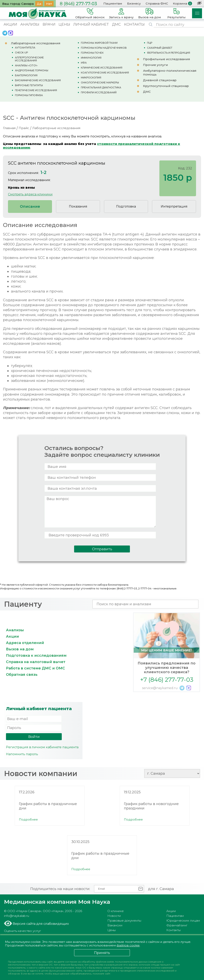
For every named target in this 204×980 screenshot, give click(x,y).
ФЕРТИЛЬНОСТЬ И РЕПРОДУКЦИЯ (169, 53)
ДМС (117, 24)
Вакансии (115, 925)
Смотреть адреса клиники (30, 194)
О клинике (116, 911)
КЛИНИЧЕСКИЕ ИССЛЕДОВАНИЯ (102, 68)
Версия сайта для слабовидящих (40, 924)
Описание (30, 207)
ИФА (84, 63)
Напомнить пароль (22, 754)
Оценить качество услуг (22, 931)
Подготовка (126, 206)
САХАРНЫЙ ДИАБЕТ (160, 48)
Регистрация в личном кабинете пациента (42, 747)
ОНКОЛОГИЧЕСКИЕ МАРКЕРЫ (100, 83)
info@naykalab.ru (17, 916)
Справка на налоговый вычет (36, 662)
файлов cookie (130, 945)
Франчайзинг (177, 925)
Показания (78, 206)
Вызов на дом (20, 649)
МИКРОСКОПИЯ (91, 78)
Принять (102, 953)
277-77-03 (78, 4)
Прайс (24, 128)
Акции (12, 636)
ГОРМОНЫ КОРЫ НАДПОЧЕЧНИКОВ (104, 48)
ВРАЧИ (49, 24)
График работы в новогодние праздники (151, 806)
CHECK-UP (22, 53)
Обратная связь (22, 675)
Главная (9, 128)
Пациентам (113, 3)
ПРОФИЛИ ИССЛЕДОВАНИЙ (99, 92)
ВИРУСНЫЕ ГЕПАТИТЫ (29, 85)
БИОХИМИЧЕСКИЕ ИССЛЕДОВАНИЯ (38, 80)
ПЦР (150, 43)
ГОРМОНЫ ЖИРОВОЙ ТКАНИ (99, 43)
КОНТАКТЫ (134, 24)
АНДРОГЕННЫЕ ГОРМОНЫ (32, 70)
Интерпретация (174, 206)
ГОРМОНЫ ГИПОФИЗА (29, 95)
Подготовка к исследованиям (36, 656)
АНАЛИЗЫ (30, 24)
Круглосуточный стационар (166, 86)
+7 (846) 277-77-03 (167, 680)
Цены (112, 930)
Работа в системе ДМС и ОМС (35, 668)
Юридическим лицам (183, 921)
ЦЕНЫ (64, 24)
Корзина (180, 3)
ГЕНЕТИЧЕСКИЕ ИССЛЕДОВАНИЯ (36, 90)
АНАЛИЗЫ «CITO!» (26, 65)
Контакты (174, 930)
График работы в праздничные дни (48, 806)
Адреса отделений (25, 643)
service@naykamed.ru (160, 688)
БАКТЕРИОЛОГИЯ (26, 75)
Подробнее (28, 819)
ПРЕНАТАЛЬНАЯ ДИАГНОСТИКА (101, 87)
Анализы (15, 630)
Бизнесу (134, 3)
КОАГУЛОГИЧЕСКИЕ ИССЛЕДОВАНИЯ (105, 73)
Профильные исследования (167, 59)
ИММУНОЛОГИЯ (91, 58)
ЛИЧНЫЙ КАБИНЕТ (91, 24)
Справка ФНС (157, 3)
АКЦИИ (10, 24)
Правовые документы (124, 921)
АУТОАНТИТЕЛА (25, 48)
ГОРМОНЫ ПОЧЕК (92, 53)
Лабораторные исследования (36, 43)
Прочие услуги (155, 65)
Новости (114, 916)
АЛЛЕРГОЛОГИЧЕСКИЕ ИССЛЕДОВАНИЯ (29, 59)
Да (39, 4)
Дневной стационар (160, 80)
